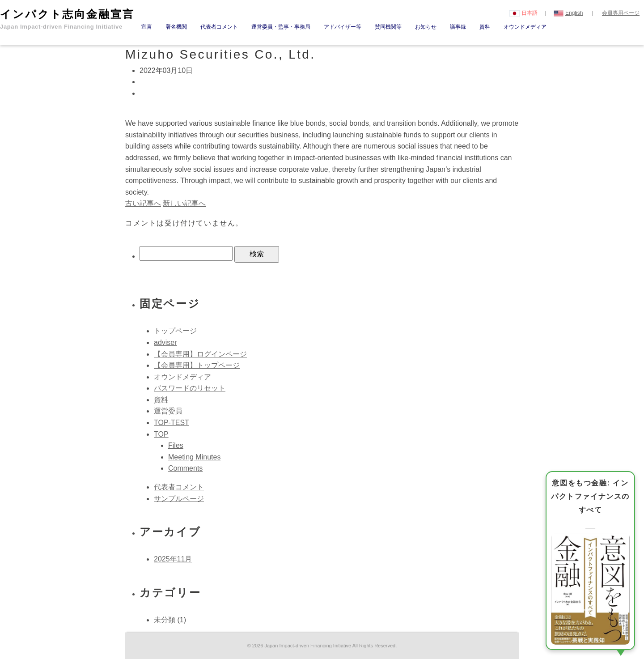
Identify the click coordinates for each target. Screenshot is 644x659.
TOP (161, 434)
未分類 (165, 620)
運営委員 (168, 411)
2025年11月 (173, 559)
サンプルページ (179, 499)
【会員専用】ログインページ (200, 354)
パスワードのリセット (190, 388)
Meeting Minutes (194, 457)
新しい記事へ (184, 203)
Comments (185, 468)
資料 (485, 27)
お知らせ (426, 27)
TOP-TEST (172, 423)
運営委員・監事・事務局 (281, 27)
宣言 (147, 27)
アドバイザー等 (343, 27)
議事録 (458, 27)
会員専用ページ (621, 13)
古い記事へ (143, 203)
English (568, 13)
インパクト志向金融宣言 (67, 19)
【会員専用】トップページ (197, 365)
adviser (165, 342)
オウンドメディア (525, 27)
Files (176, 445)
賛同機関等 (388, 27)
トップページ (175, 331)
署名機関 (176, 27)
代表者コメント (219, 27)
